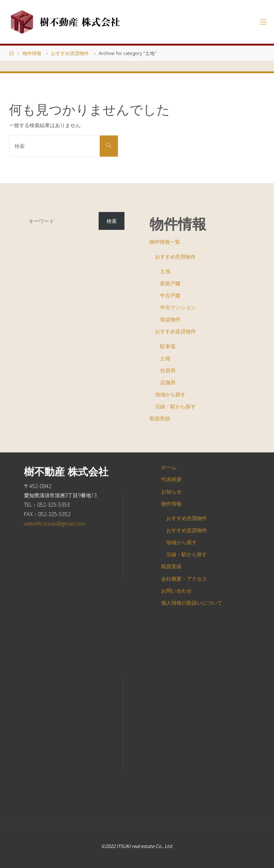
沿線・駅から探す (175, 406)
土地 (165, 271)
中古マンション (178, 307)
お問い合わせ (176, 591)
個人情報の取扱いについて (192, 603)
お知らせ (171, 492)
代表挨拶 (171, 479)
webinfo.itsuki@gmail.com (55, 524)
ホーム (169, 467)
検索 (112, 221)
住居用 (168, 370)
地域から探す (170, 394)
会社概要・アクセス (184, 579)
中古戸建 (170, 295)
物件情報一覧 (165, 242)
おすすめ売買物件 (175, 257)
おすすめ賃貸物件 (70, 53)
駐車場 (168, 346)
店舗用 (168, 382)
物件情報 (32, 53)
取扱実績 (160, 418)
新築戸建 (170, 283)
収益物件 (170, 319)
